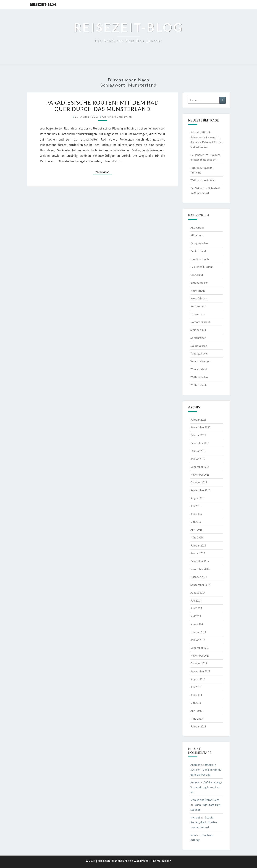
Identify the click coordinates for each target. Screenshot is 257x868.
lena (193, 835)
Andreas (195, 765)
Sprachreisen (198, 338)
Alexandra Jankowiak (117, 117)
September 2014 (200, 585)
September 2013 (200, 671)
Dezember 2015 (200, 467)
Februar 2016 (198, 451)
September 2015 (200, 490)
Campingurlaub (200, 243)
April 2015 (196, 530)
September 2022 (200, 427)
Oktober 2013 (199, 663)
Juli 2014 (196, 600)
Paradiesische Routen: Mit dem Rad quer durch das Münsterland (103, 106)
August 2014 (198, 593)
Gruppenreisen (199, 283)
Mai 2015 (196, 522)
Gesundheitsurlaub (202, 267)
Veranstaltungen (201, 361)
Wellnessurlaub (200, 377)
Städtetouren (199, 346)
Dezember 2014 (200, 561)
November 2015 (200, 475)
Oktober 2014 (199, 577)
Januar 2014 (198, 640)
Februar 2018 (198, 435)
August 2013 (198, 679)
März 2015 (197, 537)
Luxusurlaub (198, 314)
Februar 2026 (198, 419)
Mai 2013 (196, 703)
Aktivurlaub (197, 227)
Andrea (195, 782)
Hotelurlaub (198, 291)
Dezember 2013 (200, 648)
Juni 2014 (196, 608)
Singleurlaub (198, 330)
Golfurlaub (197, 275)
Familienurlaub (200, 259)
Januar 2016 (198, 459)
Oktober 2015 (199, 482)
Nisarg (167, 861)
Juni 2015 (196, 514)
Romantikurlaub (200, 322)
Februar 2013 (198, 726)
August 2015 (198, 498)
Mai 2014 (196, 616)
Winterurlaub (199, 385)
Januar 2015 (198, 553)
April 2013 (196, 711)
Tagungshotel (199, 353)
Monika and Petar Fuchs (205, 800)
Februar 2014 (198, 632)
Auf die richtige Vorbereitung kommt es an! (206, 787)
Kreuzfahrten (199, 298)
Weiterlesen (103, 172)
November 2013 (200, 655)
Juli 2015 (196, 506)
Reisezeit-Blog (43, 4)
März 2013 (197, 719)
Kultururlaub (198, 306)
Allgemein (197, 235)
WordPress (141, 861)
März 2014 (197, 624)
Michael (195, 817)
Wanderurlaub (199, 369)
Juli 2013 (196, 687)
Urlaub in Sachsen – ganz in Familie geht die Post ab (206, 769)
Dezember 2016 (200, 443)
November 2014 (200, 569)
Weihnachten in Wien (203, 180)
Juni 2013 (196, 695)
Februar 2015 (198, 545)
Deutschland (198, 251)
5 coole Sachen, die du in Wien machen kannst (204, 822)
